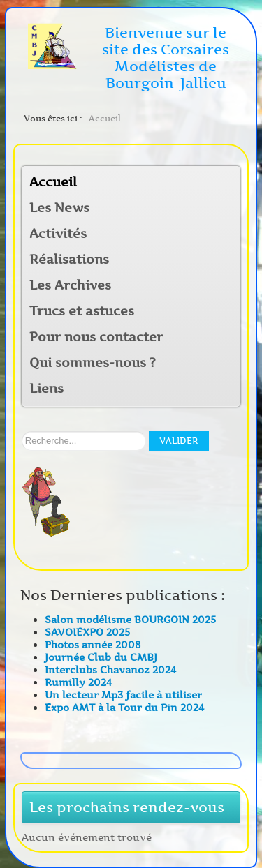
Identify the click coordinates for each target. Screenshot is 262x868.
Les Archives (70, 285)
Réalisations (69, 260)
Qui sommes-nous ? (93, 363)
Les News (59, 208)
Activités (58, 234)
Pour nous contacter (96, 337)
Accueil (53, 182)
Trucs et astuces (82, 311)
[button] (229, 235)
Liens (46, 389)
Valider (179, 441)
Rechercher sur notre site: (22, 432)
